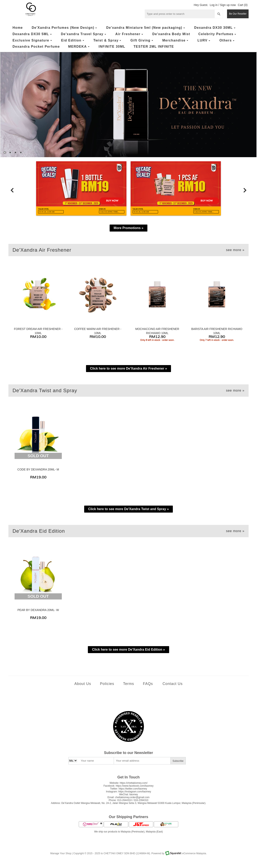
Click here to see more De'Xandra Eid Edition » (128, 650)
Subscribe (178, 761)
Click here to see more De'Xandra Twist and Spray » (129, 509)
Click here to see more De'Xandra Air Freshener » (129, 368)
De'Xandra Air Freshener (128, 250)
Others (227, 41)
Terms (128, 684)
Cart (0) (243, 5)
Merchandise (176, 41)
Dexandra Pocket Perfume (36, 47)
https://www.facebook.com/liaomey (135, 786)
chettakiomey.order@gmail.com (132, 797)
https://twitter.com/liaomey (133, 789)
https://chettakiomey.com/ (134, 783)
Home (18, 28)
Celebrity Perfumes (218, 34)
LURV (204, 41)
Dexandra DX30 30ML (215, 28)
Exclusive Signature (33, 41)
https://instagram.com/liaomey (135, 792)
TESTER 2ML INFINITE (154, 47)
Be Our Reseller (238, 14)
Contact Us (173, 684)
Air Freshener (130, 34)
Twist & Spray (108, 41)
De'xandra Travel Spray (84, 34)
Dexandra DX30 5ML (33, 34)
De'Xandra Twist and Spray (128, 391)
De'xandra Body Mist (171, 34)
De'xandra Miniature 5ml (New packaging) (146, 28)
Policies (107, 684)
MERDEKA (79, 47)
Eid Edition (73, 41)
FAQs (148, 684)
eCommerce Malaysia (194, 853)
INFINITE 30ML (112, 47)
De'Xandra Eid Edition (128, 531)
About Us (83, 684)
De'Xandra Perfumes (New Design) (65, 28)
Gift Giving (142, 41)
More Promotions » (129, 228)
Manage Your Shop (61, 853)
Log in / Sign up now (223, 5)
